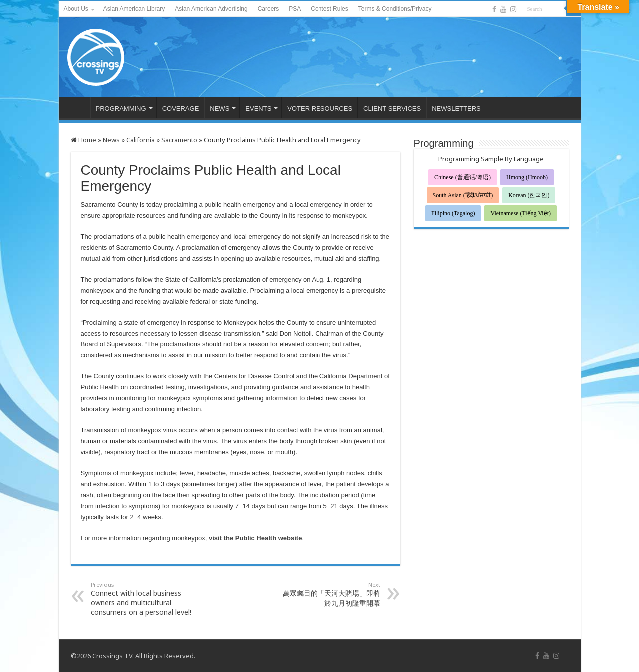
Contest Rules (329, 9)
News (111, 140)
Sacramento (179, 140)
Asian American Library (134, 9)
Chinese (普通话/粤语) (463, 177)
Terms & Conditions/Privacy (395, 9)
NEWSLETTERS (456, 109)
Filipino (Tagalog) (453, 213)
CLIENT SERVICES (392, 109)
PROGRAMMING (121, 109)
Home (84, 140)
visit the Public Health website (255, 538)
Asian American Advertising (211, 9)
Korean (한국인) (529, 195)
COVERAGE (181, 109)
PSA (295, 9)
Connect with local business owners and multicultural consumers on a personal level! (142, 599)
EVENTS (258, 109)
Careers (268, 9)
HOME (77, 107)
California (141, 140)
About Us (76, 9)
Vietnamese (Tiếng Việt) (520, 213)
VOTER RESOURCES (320, 109)
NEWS (219, 109)
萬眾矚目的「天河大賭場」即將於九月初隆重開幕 (329, 594)
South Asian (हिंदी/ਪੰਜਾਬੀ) (463, 195)
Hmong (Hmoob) (527, 177)
